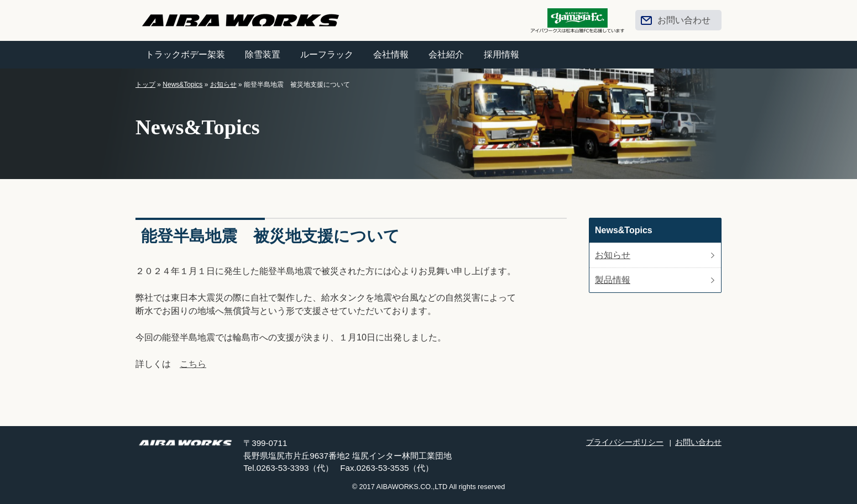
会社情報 (391, 54)
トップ (145, 85)
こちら (193, 364)
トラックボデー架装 (185, 54)
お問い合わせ (684, 20)
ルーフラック (327, 54)
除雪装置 (263, 54)
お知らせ (223, 85)
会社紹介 (446, 54)
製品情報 (613, 280)
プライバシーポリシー (625, 442)
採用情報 (501, 54)
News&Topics (182, 85)
